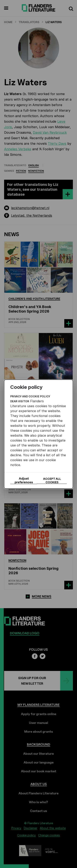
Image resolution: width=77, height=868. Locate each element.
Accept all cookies (52, 480)
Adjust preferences (24, 480)
